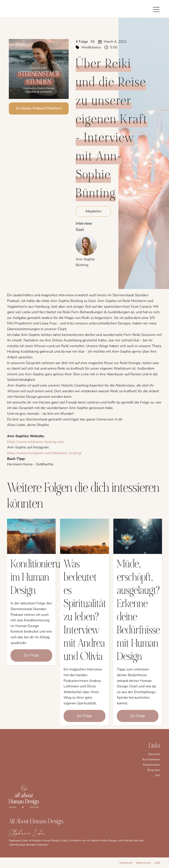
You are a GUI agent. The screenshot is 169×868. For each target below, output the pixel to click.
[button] (156, 9)
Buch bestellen (151, 759)
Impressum (126, 863)
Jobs (158, 775)
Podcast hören (152, 765)
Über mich (154, 754)
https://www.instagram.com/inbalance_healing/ (44, 453)
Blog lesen (154, 770)
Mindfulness (91, 47)
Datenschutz (143, 863)
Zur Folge (31, 655)
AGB (157, 863)
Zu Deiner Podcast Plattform (39, 108)
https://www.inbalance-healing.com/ (36, 442)
